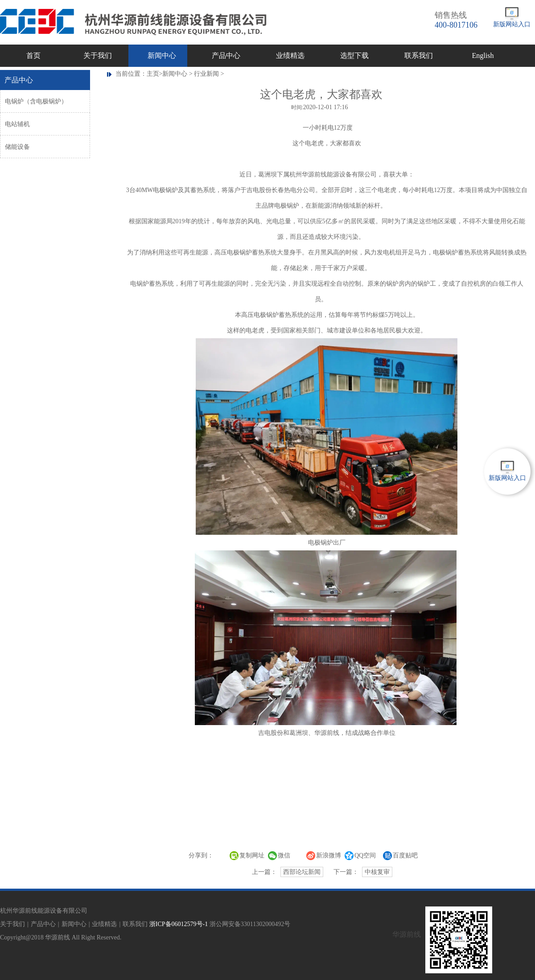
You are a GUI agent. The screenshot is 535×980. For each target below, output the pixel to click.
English (483, 55)
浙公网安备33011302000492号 (250, 924)
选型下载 (354, 55)
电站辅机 (17, 124)
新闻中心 (162, 55)
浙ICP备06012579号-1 (179, 924)
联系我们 (419, 55)
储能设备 (17, 147)
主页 (153, 74)
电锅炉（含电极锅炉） (36, 101)
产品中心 (226, 55)
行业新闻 (206, 74)
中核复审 (377, 872)
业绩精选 (290, 55)
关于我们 (98, 55)
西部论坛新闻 (302, 872)
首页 (33, 55)
